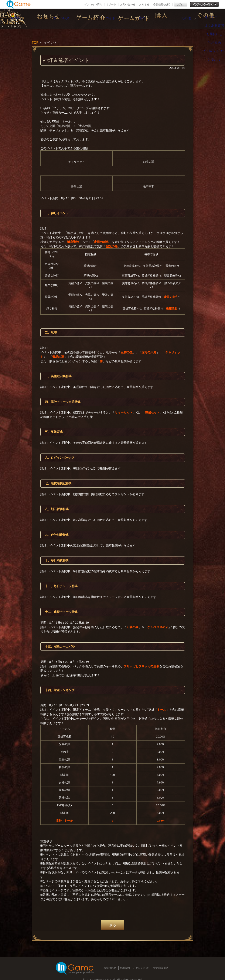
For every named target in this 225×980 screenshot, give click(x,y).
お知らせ (144, 4)
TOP (35, 43)
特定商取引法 (161, 968)
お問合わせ (110, 968)
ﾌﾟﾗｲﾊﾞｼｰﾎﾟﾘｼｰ (142, 968)
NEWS (44, 19)
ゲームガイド (134, 19)
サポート (111, 4)
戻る (113, 925)
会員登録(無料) (162, 4)
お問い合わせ (128, 4)
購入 (178, 19)
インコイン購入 (93, 4)
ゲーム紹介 (89, 19)
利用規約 (125, 968)
